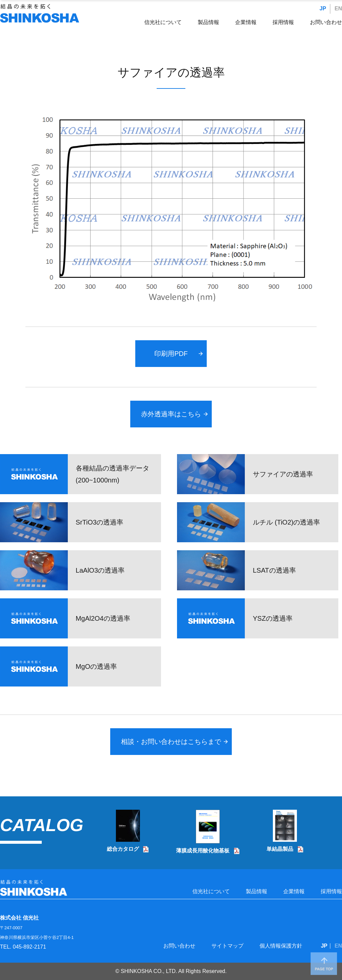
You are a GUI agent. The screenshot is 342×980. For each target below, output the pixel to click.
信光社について (163, 22)
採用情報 (283, 22)
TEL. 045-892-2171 (23, 947)
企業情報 (246, 22)
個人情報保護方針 (281, 946)
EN (338, 9)
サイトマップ (227, 946)
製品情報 (208, 22)
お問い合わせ (326, 22)
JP (323, 9)
